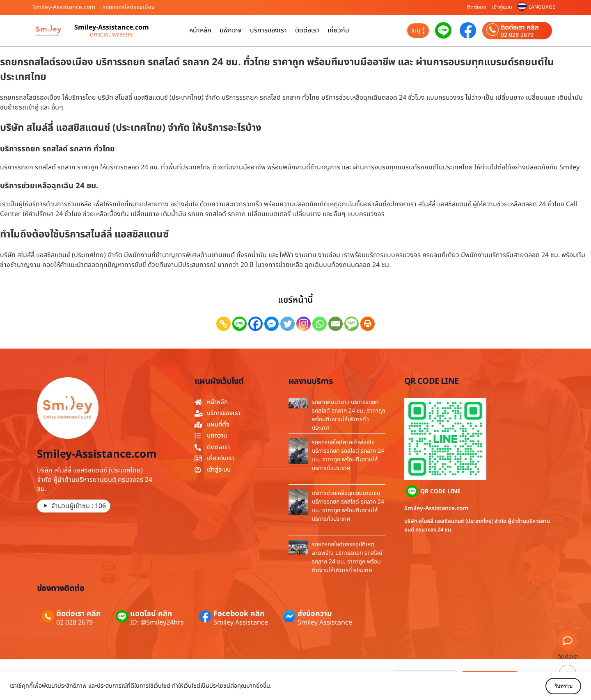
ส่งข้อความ (315, 614)
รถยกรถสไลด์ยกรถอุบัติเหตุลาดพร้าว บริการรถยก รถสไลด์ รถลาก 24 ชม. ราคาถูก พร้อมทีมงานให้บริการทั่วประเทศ (347, 557)
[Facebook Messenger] (271, 324)
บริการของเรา (268, 30)
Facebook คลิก (239, 614)
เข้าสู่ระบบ (502, 7)
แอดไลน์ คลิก (151, 614)
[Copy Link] (223, 324)
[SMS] (352, 324)
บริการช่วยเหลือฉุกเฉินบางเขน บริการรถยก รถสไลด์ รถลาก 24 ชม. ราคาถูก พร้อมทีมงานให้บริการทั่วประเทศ (348, 506)
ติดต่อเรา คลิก (520, 27)
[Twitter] (287, 324)
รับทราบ (557, 686)
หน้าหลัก (200, 30)
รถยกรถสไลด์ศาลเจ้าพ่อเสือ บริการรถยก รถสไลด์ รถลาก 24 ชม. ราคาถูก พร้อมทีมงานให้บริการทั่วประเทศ (348, 455)
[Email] (336, 324)
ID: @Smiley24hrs (157, 622)
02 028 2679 (517, 35)
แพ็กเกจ (231, 30)
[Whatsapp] (320, 324)
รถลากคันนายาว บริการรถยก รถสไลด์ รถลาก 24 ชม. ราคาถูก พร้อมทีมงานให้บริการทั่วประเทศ (348, 415)
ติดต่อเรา (476, 7)
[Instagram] (304, 324)
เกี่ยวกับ (338, 30)
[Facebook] (255, 324)
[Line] (239, 324)
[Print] (368, 324)
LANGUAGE (542, 7)
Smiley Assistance (241, 622)
